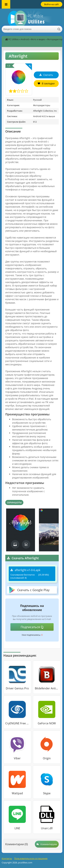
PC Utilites (13, 39)
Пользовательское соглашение (31, 858)
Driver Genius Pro (17, 688)
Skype (47, 793)
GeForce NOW (47, 723)
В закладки (46, 83)
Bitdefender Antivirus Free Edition (47, 688)
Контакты (7, 858)
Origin (47, 758)
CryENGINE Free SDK (17, 723)
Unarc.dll (47, 828)
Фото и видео (38, 39)
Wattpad (17, 793)
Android (25, 39)
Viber (17, 758)
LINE (17, 828)
